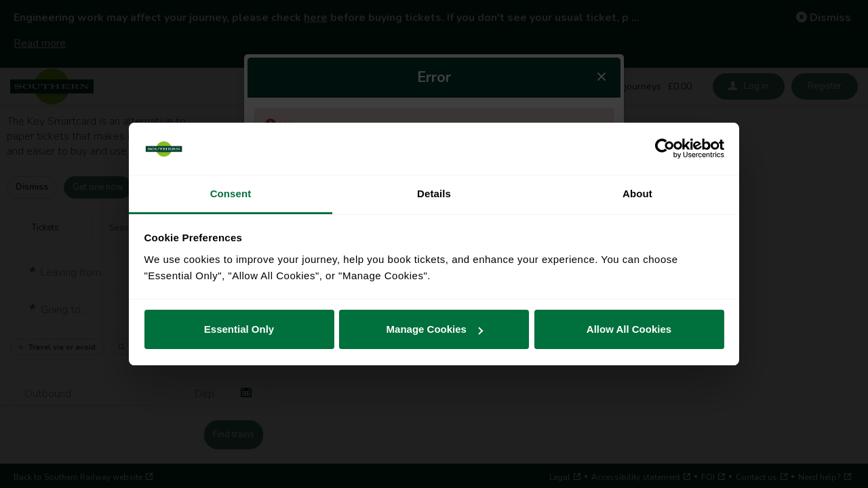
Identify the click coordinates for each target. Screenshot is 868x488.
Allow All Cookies (629, 329)
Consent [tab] (231, 194)
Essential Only (239, 329)
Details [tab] (434, 194)
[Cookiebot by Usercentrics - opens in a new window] (665, 149)
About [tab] (637, 194)
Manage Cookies (435, 329)
